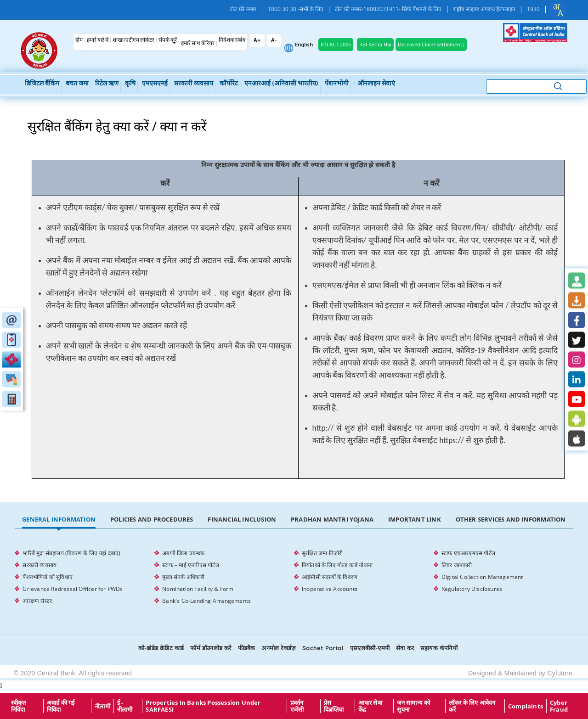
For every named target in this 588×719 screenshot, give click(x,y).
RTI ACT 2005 (336, 44)
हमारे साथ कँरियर (198, 44)
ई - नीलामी (125, 706)
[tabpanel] (294, 577)
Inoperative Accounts (330, 589)
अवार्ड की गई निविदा (61, 706)
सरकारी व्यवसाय (194, 84)
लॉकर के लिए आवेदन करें (472, 706)
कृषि (130, 84)
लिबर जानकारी (457, 565)
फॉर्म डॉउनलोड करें (211, 648)
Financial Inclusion (242, 519)
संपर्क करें (168, 40)
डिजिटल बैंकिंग (42, 84)
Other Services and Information (511, 519)
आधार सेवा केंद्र (370, 706)
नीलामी (102, 706)
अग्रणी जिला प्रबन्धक (183, 553)
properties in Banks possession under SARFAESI (203, 706)
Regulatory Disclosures (472, 589)
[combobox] (558, 10)
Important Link (415, 519)
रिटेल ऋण (107, 84)
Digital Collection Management (482, 577)
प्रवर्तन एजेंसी (297, 706)
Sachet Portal (323, 648)
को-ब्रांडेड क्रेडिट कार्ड (161, 648)
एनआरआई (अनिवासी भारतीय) (281, 84)
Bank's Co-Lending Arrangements (206, 601)
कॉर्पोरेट (229, 84)
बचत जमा (77, 84)
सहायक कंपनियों (439, 648)
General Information (59, 519)
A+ (257, 40)
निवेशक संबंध (232, 40)
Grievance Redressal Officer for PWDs (73, 589)
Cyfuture (560, 673)
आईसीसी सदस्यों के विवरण (330, 577)
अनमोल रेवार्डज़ (279, 648)
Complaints (526, 706)
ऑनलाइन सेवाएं (374, 84)
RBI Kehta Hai (375, 44)
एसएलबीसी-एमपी (370, 648)
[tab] (59, 520)
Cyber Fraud (559, 706)
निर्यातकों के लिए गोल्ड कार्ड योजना (337, 565)
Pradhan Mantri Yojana (332, 519)
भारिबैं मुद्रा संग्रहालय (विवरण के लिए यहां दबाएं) (71, 553)
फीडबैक (247, 648)
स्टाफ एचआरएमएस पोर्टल (468, 553)
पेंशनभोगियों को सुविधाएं (48, 577)
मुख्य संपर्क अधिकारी (183, 577)
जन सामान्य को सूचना (414, 706)
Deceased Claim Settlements (431, 44)
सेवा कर (405, 648)
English (304, 45)
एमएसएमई (155, 84)
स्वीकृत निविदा (19, 706)
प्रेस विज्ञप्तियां (334, 706)
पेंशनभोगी (337, 84)
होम (79, 40)
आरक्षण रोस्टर (37, 601)
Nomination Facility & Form (198, 589)
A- (274, 40)
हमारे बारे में (98, 40)
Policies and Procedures (152, 519)
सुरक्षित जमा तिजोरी (322, 553)
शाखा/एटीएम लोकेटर (133, 40)
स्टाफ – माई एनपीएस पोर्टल (191, 565)
